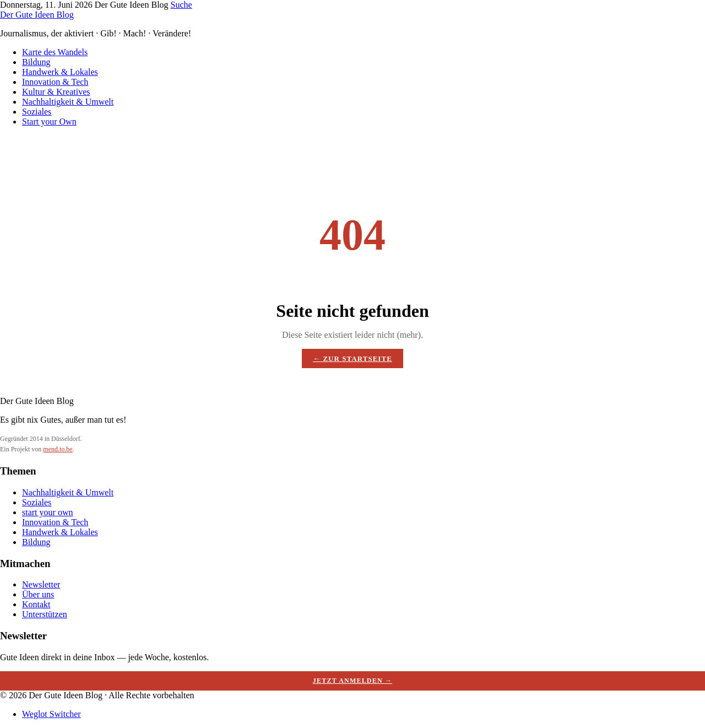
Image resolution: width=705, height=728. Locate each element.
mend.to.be (58, 449)
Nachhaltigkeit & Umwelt (68, 102)
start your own (47, 512)
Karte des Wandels (55, 52)
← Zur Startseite (352, 358)
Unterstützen (45, 614)
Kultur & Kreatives (56, 92)
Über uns (38, 594)
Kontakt (36, 604)
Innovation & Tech (55, 82)
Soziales (37, 112)
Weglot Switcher (51, 714)
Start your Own (49, 122)
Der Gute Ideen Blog (37, 15)
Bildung (36, 62)
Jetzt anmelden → (352, 681)
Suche (181, 5)
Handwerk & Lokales (60, 72)
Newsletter (41, 584)
